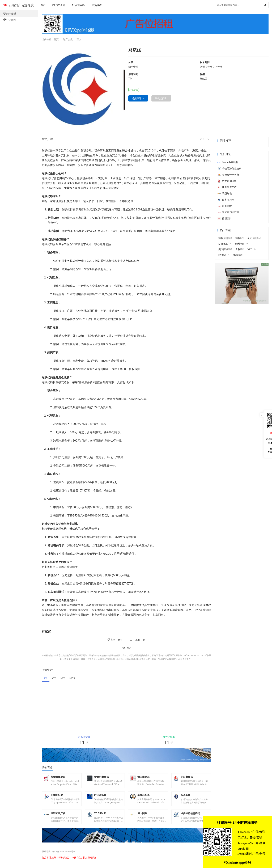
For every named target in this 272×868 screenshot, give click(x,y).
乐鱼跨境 (225, 206)
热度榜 (97, 5)
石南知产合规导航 (21, 5)
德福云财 (225, 218)
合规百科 (78, 5)
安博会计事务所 (228, 175)
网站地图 (47, 856)
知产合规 (59, 5)
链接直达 (137, 98)
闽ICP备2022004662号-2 (66, 856)
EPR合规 (223, 244)
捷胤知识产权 (227, 187)
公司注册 (252, 238)
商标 (238, 238)
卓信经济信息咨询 (229, 168)
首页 (43, 5)
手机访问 (160, 98)
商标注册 (223, 238)
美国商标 (223, 249)
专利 (238, 249)
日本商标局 (226, 200)
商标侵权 (238, 255)
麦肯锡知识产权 (228, 212)
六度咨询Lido (227, 181)
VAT (250, 249)
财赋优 (203, 79)
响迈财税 (225, 193)
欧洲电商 (240, 244)
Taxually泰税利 (228, 162)
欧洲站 (222, 255)
